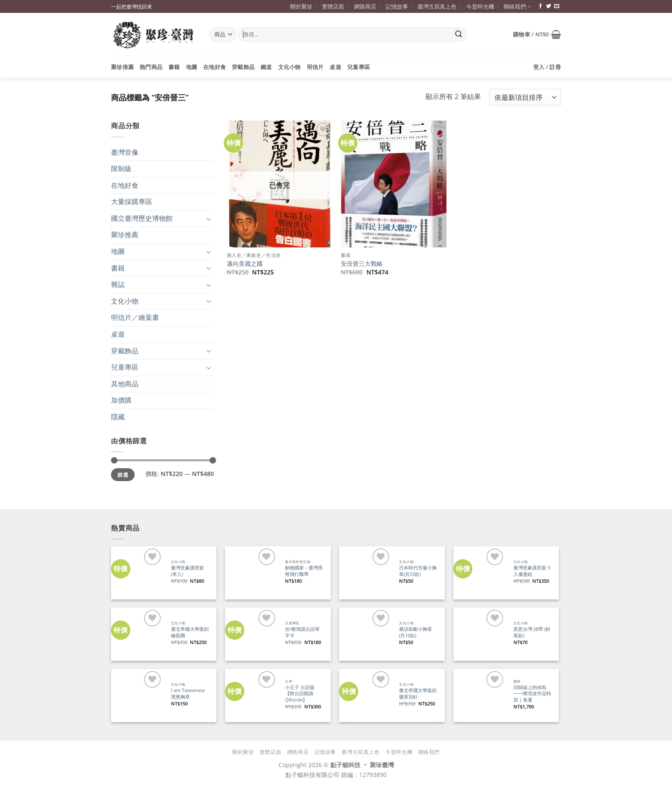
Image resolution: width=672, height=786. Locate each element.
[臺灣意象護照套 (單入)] (137, 573)
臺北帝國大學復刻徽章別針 (418, 694)
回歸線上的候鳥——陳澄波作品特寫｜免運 (532, 694)
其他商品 (125, 384)
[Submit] (459, 35)
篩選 (123, 475)
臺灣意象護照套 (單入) (187, 571)
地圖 (192, 67)
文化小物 (289, 67)
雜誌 (118, 284)
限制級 (121, 169)
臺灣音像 (125, 152)
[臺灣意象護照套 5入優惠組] (480, 573)
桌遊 (335, 67)
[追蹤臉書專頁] (540, 6)
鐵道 (266, 67)
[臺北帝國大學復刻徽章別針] (365, 695)
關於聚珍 (301, 6)
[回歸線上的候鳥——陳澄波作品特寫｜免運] (480, 695)
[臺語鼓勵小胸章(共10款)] (365, 634)
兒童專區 (358, 67)
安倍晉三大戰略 (362, 264)
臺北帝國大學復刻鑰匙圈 (190, 632)
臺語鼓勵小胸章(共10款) (415, 632)
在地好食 (214, 67)
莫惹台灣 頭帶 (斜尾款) (532, 632)
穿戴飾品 (243, 67)
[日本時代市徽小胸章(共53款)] (365, 573)
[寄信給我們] (557, 6)
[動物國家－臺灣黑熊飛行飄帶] (251, 573)
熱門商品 (151, 67)
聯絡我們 (517, 7)
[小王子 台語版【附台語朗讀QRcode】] (251, 695)
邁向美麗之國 (245, 264)
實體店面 (333, 6)
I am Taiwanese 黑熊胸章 (188, 694)
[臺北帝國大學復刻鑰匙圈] (137, 634)
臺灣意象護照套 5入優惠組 (532, 571)
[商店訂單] (525, 97)
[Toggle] (209, 219)
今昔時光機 (480, 6)
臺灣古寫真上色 (437, 6)
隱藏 (118, 417)
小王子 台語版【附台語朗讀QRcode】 (300, 694)
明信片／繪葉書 (135, 317)
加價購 (121, 400)
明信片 (315, 67)
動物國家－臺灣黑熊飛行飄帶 (304, 571)
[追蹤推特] (549, 6)
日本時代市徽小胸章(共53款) (418, 571)
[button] (537, 34)
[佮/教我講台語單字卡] (251, 634)
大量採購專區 (132, 202)
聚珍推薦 (122, 67)
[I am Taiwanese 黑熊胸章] (137, 695)
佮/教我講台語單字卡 (302, 632)
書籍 (174, 67)
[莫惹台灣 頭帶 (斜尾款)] (480, 634)
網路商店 (365, 6)
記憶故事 (397, 6)
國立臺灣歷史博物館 (142, 218)
